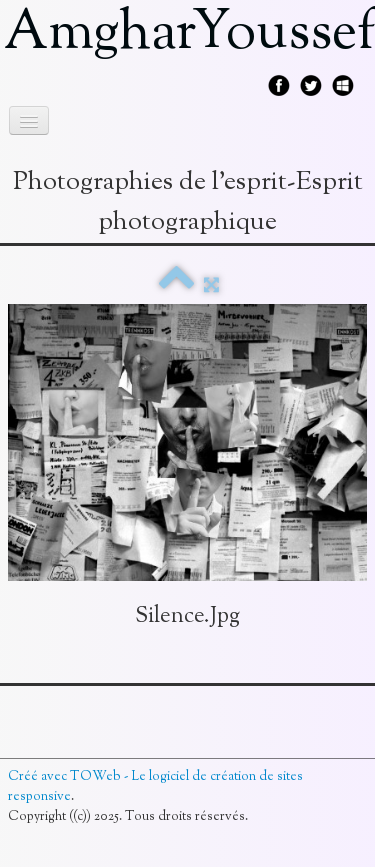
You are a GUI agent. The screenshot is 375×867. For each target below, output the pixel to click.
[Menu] (29, 120)
